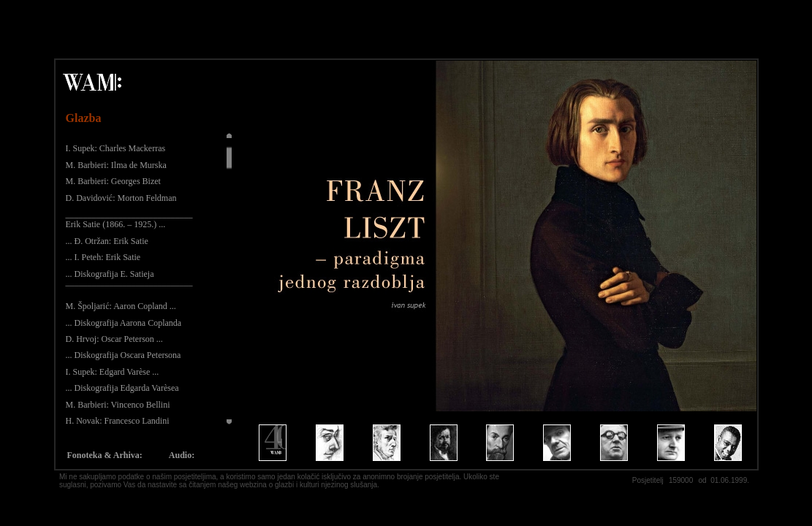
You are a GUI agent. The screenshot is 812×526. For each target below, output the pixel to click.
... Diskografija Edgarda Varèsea (122, 388)
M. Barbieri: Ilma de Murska (116, 165)
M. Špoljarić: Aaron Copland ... (121, 306)
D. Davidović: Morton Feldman (121, 198)
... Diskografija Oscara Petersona (124, 355)
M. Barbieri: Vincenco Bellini (118, 405)
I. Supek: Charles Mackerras (116, 148)
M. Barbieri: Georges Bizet (113, 181)
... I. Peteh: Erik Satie (103, 257)
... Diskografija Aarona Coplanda (124, 323)
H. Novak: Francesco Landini (118, 421)
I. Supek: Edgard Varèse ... (113, 372)
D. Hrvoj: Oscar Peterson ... (114, 339)
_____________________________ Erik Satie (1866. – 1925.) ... (129, 219)
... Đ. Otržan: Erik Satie (107, 241)
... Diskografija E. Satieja (110, 274)
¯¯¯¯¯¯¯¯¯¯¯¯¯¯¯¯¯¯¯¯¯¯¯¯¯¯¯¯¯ (129, 290)
